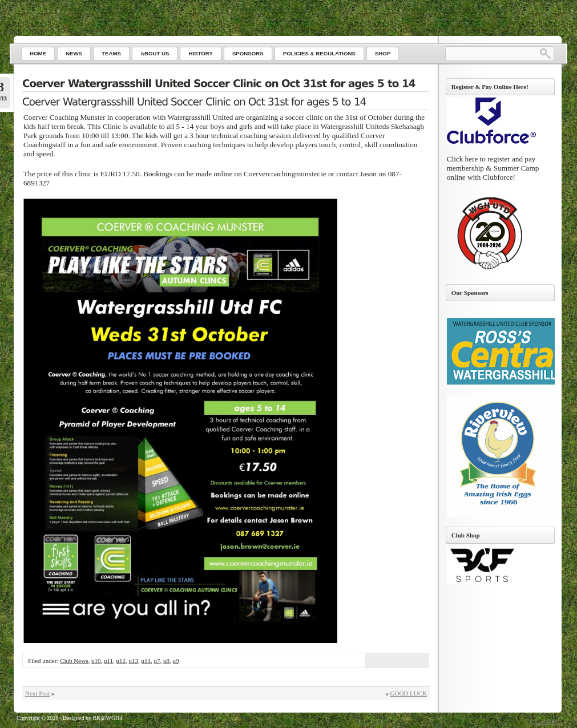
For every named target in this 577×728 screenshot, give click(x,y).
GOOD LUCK (409, 693)
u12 (121, 661)
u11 (108, 661)
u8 (166, 661)
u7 (157, 661)
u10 (96, 661)
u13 (134, 661)
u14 (146, 661)
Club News (74, 661)
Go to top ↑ (549, 721)
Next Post (37, 693)
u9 (176, 661)
